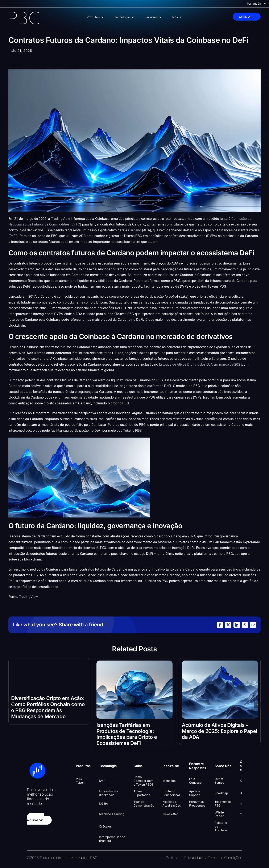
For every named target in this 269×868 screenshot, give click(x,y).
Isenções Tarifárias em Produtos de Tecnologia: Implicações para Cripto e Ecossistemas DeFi (127, 734)
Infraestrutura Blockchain (109, 793)
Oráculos (105, 826)
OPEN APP (247, 17)
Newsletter (170, 814)
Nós (177, 17)
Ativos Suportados (142, 793)
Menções (169, 781)
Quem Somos (219, 781)
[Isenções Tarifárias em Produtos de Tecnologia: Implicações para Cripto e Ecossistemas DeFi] (134, 663)
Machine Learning (112, 814)
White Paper (219, 814)
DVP (102, 781)
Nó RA (104, 803)
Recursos (153, 17)
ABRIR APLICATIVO (35, 819)
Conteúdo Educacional (171, 793)
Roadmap (221, 793)
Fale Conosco (195, 781)
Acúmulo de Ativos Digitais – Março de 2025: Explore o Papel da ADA (219, 731)
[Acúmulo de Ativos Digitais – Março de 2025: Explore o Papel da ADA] (220, 663)
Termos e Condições (225, 858)
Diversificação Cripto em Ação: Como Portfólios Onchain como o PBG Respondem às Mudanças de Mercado (48, 707)
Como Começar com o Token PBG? (143, 781)
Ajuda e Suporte (195, 793)
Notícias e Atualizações (172, 803)
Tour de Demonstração (144, 803)
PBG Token (80, 781)
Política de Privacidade (185, 858)
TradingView (60, 219)
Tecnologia (124, 17)
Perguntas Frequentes (197, 803)
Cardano (135, 230)
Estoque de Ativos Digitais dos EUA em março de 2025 (201, 364)
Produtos (95, 17)
